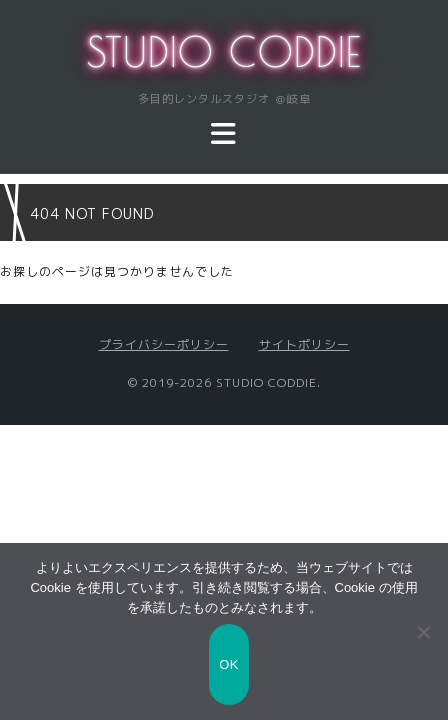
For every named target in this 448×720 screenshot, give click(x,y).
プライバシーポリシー (164, 344)
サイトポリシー (304, 344)
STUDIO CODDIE (224, 52)
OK (228, 664)
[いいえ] (423, 632)
